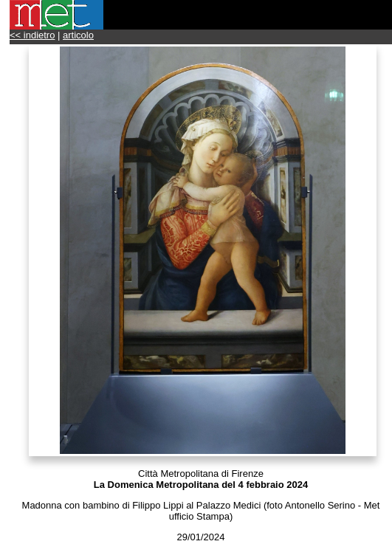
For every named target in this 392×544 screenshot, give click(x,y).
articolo (78, 35)
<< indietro (32, 35)
